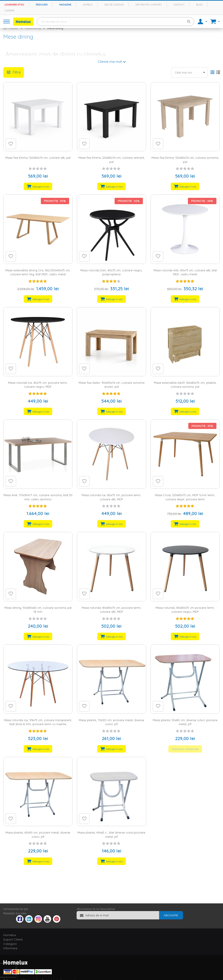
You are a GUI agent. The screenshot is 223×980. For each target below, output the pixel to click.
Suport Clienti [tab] (13, 939)
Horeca (88, 5)
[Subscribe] (171, 915)
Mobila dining (33, 28)
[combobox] (115, 22)
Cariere (10, 11)
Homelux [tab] (10, 935)
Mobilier (13, 28)
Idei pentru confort (149, 5)
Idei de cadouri (114, 5)
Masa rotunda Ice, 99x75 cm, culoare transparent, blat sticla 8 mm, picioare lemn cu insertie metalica (38, 724)
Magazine (65, 5)
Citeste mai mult (110, 62)
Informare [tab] (10, 948)
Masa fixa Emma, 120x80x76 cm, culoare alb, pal (38, 158)
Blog (199, 5)
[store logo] (23, 22)
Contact (179, 5)
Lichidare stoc (14, 5)
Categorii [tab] (10, 944)
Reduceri (42, 5)
